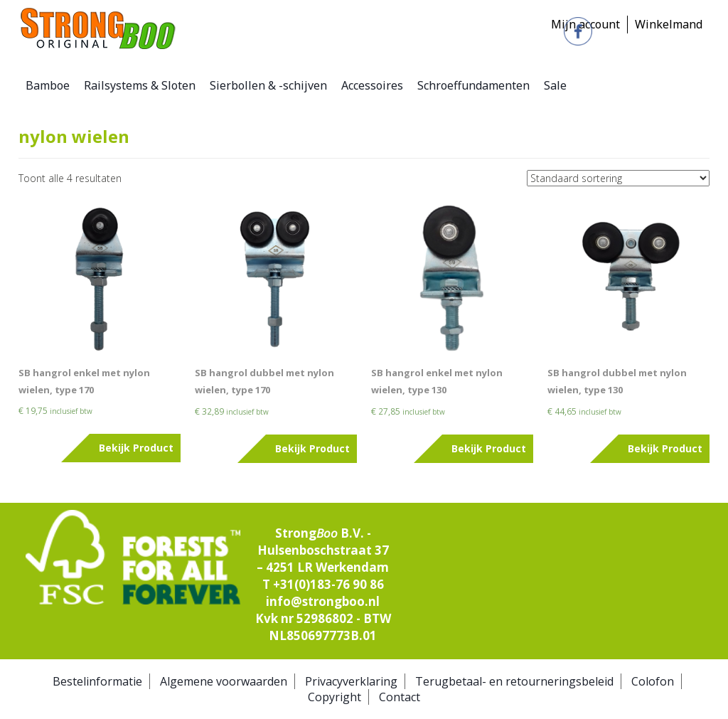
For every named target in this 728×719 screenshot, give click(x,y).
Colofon (653, 681)
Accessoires (372, 85)
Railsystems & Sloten (140, 85)
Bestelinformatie (97, 681)
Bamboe (48, 85)
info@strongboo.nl (323, 601)
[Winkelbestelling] (618, 178)
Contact (400, 697)
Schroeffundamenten (473, 85)
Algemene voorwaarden (224, 681)
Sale (555, 85)
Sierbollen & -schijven (268, 85)
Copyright (334, 697)
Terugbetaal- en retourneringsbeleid (514, 681)
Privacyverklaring (351, 681)
